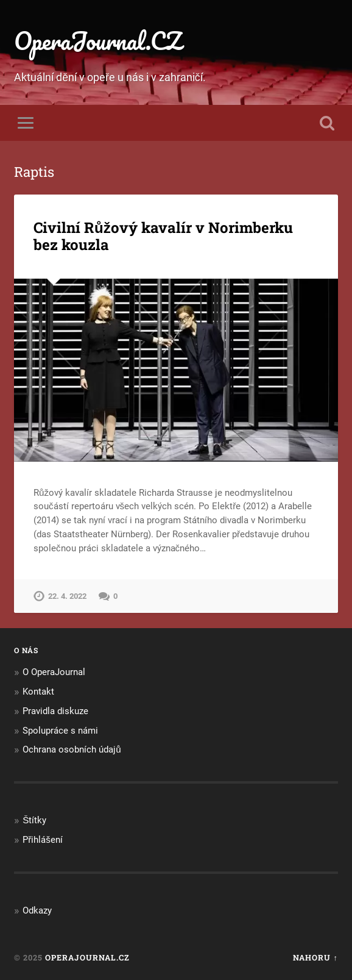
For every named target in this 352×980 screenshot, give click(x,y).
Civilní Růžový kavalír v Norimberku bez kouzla (163, 236)
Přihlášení (43, 840)
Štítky (34, 820)
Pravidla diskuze (55, 711)
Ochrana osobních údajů (72, 749)
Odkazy (37, 910)
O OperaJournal (54, 672)
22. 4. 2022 (67, 596)
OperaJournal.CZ (98, 41)
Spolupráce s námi (60, 731)
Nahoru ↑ (315, 957)
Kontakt (38, 692)
